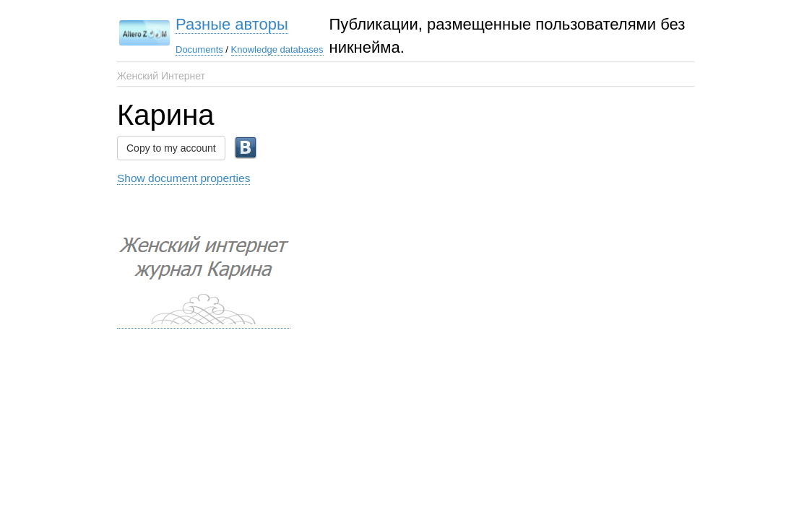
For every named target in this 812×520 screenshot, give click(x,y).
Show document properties (183, 178)
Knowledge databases (277, 49)
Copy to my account (171, 148)
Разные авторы (232, 24)
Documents (199, 49)
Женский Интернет (161, 76)
